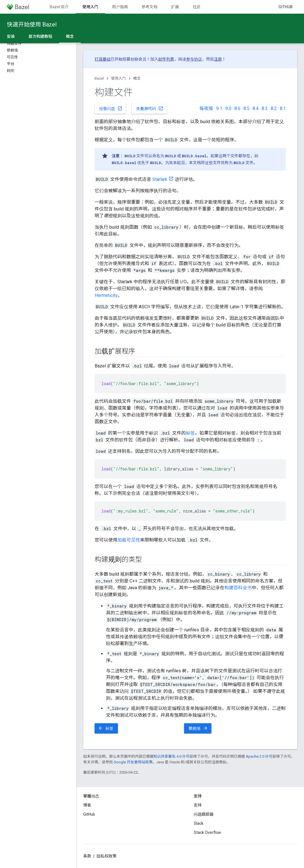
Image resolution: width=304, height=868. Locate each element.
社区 (197, 7)
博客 (87, 805)
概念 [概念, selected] (70, 36)
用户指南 (120, 7)
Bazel (99, 78)
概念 (137, 78)
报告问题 (111, 108)
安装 (11, 36)
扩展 (175, 7)
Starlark (160, 179)
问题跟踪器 (204, 814)
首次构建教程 (40, 36)
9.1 (219, 108)
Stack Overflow (207, 832)
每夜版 (206, 108)
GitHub (286, 7)
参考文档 (149, 7)
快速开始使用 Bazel (32, 24)
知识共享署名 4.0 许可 (171, 756)
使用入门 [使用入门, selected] (90, 7)
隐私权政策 (107, 856)
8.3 (265, 108)
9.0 (228, 108)
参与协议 (194, 59)
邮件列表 (166, 59)
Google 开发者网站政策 (133, 762)
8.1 (283, 108)
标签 (190, 433)
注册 (218, 59)
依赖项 (198, 728)
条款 (87, 856)
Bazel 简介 (59, 7)
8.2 (274, 108)
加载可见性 (129, 540)
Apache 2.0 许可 (259, 756)
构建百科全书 (238, 588)
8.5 (246, 108)
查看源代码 (150, 108)
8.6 (237, 108)
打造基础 (103, 59)
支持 (198, 805)
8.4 (256, 108)
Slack (199, 823)
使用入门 (118, 78)
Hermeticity (106, 295)
